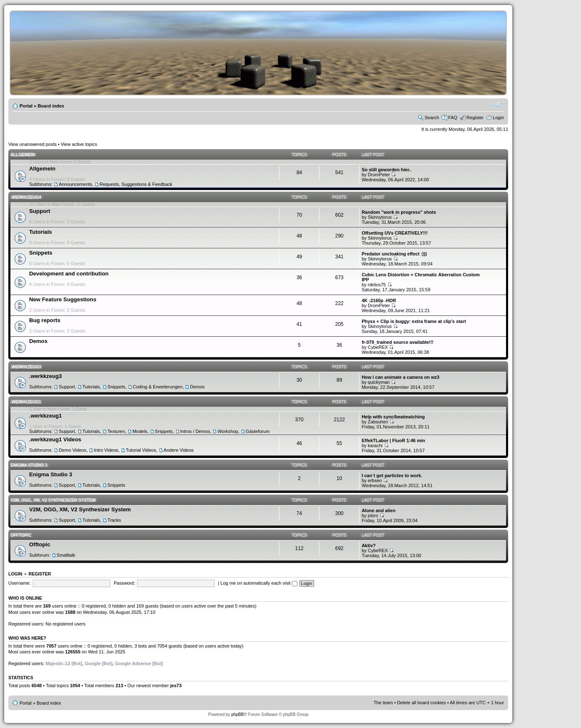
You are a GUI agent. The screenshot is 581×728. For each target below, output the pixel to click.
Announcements (75, 184)
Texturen (116, 431)
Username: (20, 583)
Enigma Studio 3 (29, 465)
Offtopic (21, 535)
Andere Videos (179, 450)
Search (432, 118)
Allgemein (23, 155)
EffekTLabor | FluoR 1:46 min (393, 440)
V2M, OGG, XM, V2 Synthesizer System (53, 500)
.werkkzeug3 (26, 367)
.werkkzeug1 (26, 402)
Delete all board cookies (421, 703)
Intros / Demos (195, 431)
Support (40, 211)
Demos (38, 341)
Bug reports (45, 320)
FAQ (453, 118)
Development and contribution (69, 274)
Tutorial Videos (141, 450)
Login (498, 118)
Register (475, 118)
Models (140, 431)
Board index (51, 106)
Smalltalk (66, 555)
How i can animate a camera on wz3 (400, 377)
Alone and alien (378, 510)
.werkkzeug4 (26, 197)
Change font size (498, 104)
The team (383, 703)
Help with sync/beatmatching (393, 417)
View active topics (79, 144)
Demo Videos (72, 450)
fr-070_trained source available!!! (397, 342)
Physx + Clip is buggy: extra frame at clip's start (414, 321)
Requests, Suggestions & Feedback (136, 184)
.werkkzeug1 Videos (55, 439)
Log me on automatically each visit (259, 583)
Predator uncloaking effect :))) (394, 254)
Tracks (114, 520)
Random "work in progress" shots (399, 212)
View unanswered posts (32, 144)
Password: (124, 583)
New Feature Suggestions (63, 299)
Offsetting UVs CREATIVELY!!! (394, 233)
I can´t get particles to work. (392, 475)
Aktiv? (369, 545)
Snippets (41, 253)
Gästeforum (258, 431)
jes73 (176, 685)
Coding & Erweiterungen (158, 387)
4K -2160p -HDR (379, 300)
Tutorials (41, 232)
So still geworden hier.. (387, 170)
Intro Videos (106, 450)
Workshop (228, 431)
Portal (26, 106)
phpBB (237, 714)
